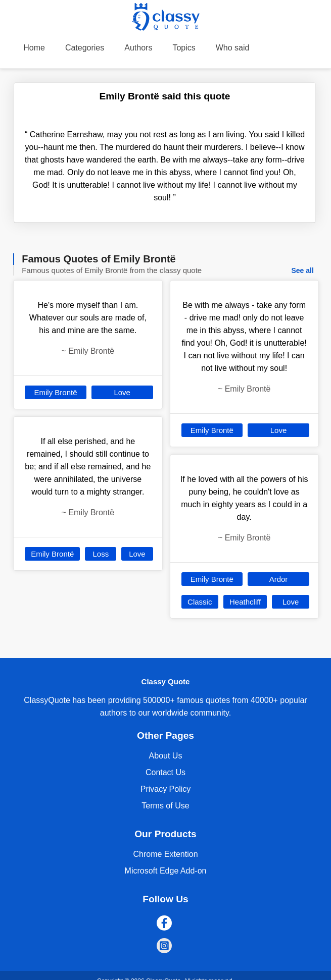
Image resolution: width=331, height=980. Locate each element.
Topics (184, 48)
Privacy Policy (166, 789)
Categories (85, 48)
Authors (138, 48)
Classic (200, 602)
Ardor (279, 579)
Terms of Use (165, 806)
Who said (233, 48)
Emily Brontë (56, 392)
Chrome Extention (165, 854)
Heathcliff (245, 602)
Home (34, 48)
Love (122, 392)
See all (302, 270)
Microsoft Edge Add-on (166, 871)
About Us (166, 756)
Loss (101, 554)
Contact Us (165, 772)
